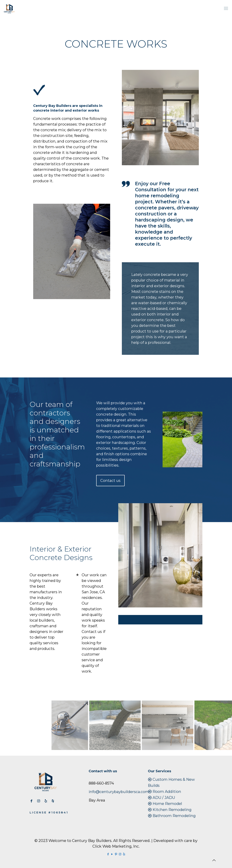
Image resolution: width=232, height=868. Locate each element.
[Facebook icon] (108, 854)
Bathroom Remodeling (174, 816)
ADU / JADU (164, 798)
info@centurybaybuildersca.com (119, 792)
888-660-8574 (101, 783)
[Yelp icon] (124, 854)
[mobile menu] (226, 8)
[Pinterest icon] (116, 854)
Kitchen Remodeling (172, 810)
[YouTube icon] (112, 854)
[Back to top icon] (214, 860)
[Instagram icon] (120, 854)
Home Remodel (167, 804)
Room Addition (167, 792)
